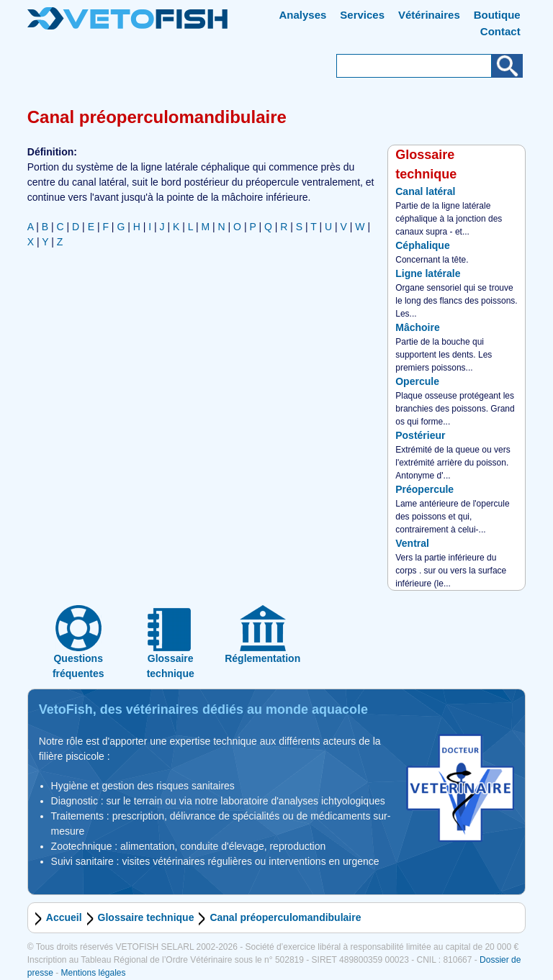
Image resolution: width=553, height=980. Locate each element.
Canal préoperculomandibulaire (285, 917)
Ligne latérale (428, 273)
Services (362, 15)
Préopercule (424, 489)
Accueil (64, 917)
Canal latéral (425, 191)
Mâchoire (417, 327)
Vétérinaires (429, 15)
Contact (500, 31)
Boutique (497, 15)
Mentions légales (93, 973)
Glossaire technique (146, 917)
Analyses (303, 15)
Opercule (417, 381)
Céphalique (422, 245)
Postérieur (420, 435)
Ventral (412, 543)
